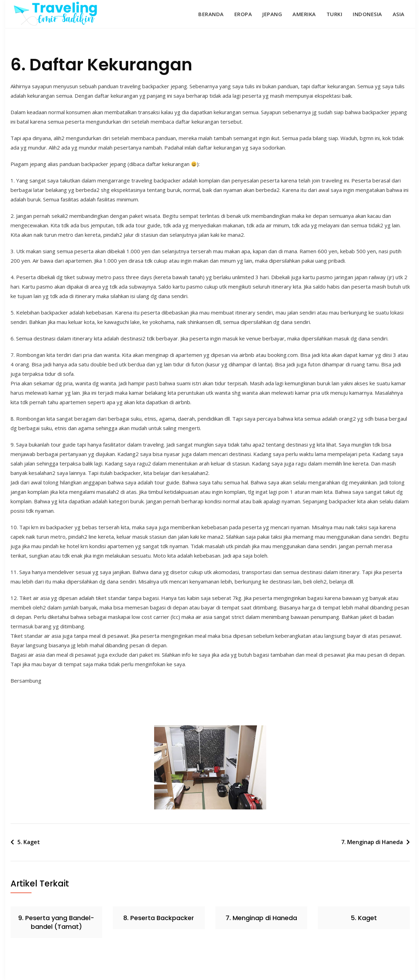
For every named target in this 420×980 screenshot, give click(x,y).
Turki (335, 14)
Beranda (211, 14)
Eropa (243, 14)
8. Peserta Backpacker (159, 918)
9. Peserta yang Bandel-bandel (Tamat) (56, 922)
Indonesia (367, 14)
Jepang (272, 14)
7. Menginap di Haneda (372, 842)
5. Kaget (29, 842)
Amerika (304, 14)
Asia (399, 14)
